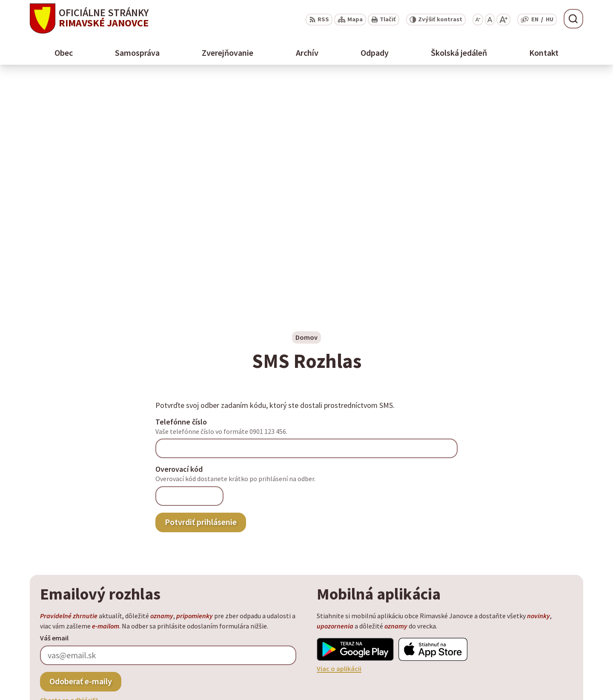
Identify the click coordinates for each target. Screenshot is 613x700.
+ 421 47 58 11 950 (529, 648)
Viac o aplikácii (339, 436)
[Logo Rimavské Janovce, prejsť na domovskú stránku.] (89, 19)
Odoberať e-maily (81, 449)
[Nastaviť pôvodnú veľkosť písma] (490, 20)
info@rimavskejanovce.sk (542, 678)
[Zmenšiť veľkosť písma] (478, 20)
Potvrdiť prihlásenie (201, 289)
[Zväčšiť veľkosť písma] (503, 20)
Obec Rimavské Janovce (113, 614)
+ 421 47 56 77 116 (529, 658)
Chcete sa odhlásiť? (69, 468)
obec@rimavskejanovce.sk (543, 668)
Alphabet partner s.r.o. (141, 605)
